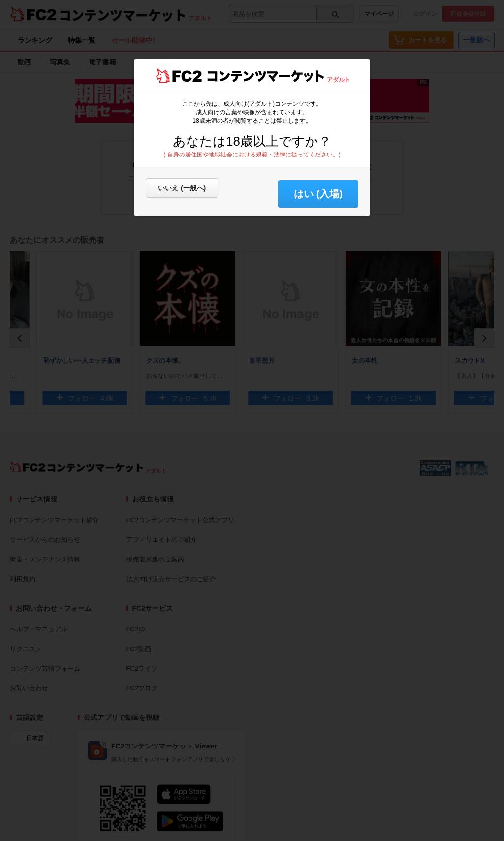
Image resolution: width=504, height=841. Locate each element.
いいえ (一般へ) (182, 188)
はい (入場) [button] (318, 194)
